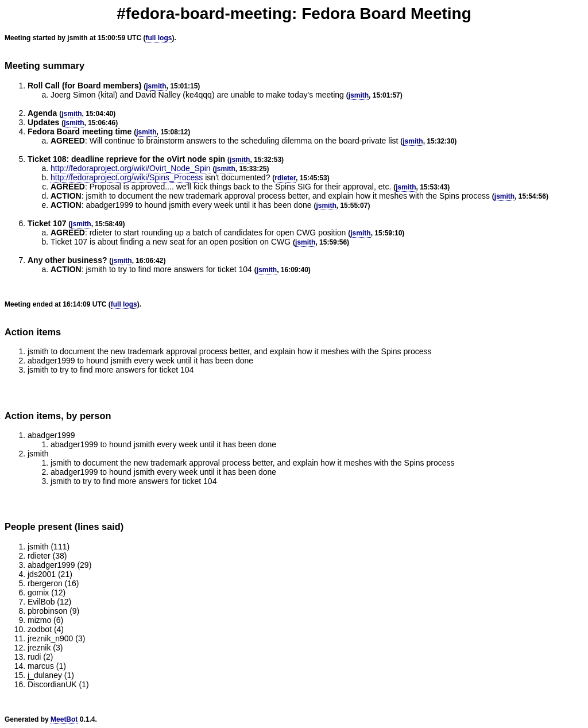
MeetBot (64, 719)
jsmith (156, 86)
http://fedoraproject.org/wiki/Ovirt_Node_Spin (131, 168)
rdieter (285, 178)
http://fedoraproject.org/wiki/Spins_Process (127, 177)
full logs (158, 38)
